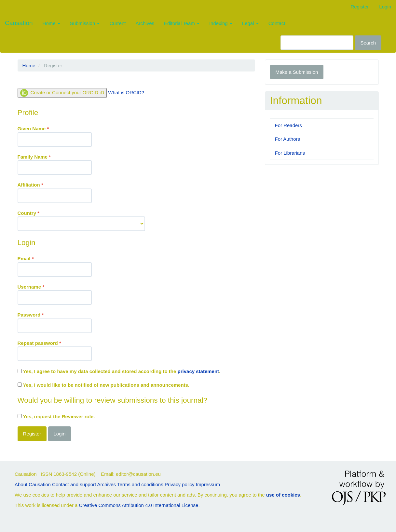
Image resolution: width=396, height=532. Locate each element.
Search (368, 43)
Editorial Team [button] (182, 23)
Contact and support (74, 484)
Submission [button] (85, 23)
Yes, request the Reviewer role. (56, 416)
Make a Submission (297, 72)
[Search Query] (317, 43)
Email (55, 266)
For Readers (288, 125)
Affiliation (55, 192)
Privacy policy (180, 484)
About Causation (33, 484)
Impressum (208, 484)
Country (81, 220)
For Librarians (290, 153)
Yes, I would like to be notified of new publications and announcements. (104, 385)
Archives (145, 23)
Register (360, 7)
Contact (277, 23)
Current (117, 23)
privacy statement (198, 371)
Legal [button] (250, 23)
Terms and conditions (140, 484)
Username (55, 294)
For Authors (288, 139)
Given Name (55, 136)
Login (385, 7)
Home (29, 65)
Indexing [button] (221, 23)
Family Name (55, 164)
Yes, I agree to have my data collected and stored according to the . (119, 371)
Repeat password (55, 350)
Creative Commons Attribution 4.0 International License (139, 505)
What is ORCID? (126, 92)
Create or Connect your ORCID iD (62, 93)
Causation (19, 23)
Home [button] (51, 23)
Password (55, 322)
